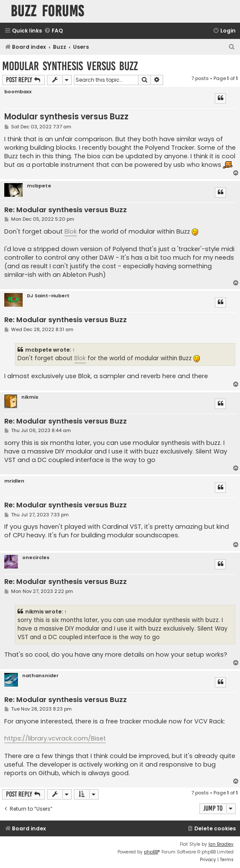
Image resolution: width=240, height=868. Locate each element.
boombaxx (18, 92)
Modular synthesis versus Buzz (70, 66)
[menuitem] (53, 31)
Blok (71, 231)
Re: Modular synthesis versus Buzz (66, 210)
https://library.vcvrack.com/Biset (55, 738)
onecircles (36, 558)
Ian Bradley (221, 844)
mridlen (14, 481)
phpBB (151, 852)
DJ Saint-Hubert (48, 296)
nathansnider (40, 676)
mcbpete (39, 186)
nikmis (30, 397)
